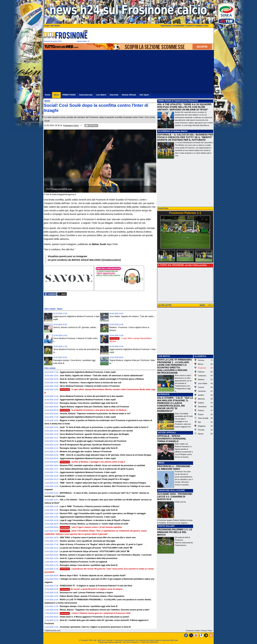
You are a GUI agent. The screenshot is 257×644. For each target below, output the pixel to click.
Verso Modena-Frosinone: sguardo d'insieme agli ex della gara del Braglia (94, 434)
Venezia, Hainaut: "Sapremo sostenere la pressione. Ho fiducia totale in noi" (95, 414)
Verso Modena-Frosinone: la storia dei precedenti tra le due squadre (92, 396)
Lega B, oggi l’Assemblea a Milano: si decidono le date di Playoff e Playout (95, 520)
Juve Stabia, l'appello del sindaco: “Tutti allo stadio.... (133, 316)
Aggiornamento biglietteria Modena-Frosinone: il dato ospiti (88, 372)
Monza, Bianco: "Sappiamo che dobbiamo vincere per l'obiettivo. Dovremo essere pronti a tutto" (105, 610)
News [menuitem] (56, 95)
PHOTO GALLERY (166, 526)
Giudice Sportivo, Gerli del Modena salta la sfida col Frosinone (89, 438)
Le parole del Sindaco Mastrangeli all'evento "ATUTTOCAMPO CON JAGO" (95, 548)
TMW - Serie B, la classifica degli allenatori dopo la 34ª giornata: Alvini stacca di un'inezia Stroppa (106, 455)
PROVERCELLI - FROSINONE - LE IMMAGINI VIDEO (174, 468)
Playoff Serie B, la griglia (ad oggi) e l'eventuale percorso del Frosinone (93, 441)
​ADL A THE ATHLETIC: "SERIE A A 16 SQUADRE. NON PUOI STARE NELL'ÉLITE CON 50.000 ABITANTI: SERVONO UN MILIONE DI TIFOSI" (185, 107)
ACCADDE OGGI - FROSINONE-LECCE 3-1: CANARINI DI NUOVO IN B (175, 497)
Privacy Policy (207, 631)
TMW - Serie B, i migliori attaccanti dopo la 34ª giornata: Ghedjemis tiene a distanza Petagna (103, 483)
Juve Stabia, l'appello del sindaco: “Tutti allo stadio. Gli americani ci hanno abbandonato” (102, 376)
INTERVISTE (164, 394)
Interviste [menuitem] (114, 95)
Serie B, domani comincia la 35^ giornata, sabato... (75, 327)
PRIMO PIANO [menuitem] (69, 95)
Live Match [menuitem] (101, 95)
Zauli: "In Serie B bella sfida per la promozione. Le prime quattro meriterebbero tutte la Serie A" (104, 427)
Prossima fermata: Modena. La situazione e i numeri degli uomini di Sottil (94, 524)
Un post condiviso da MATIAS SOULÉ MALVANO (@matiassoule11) (84, 260)
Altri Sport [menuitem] (144, 95)
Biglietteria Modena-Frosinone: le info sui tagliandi (84, 562)
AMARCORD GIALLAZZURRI (171, 491)
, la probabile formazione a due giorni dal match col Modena (93, 410)
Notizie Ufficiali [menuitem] (129, 95)
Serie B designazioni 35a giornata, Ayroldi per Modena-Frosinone (90, 445)
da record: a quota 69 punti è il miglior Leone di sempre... (92, 589)
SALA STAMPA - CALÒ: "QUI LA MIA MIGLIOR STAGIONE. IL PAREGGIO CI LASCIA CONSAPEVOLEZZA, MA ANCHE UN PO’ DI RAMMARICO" (175, 404)
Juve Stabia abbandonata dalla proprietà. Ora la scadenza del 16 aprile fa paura (97, 469)
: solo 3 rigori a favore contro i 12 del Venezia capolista (91, 527)
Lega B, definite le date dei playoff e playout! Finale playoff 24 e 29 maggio (95, 479)
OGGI (202, 305)
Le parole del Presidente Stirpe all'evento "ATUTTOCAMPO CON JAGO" (93, 551)
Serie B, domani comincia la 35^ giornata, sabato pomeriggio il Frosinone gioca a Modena (102, 379)
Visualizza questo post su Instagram (67, 256)
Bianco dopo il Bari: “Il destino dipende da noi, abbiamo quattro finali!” (93, 576)
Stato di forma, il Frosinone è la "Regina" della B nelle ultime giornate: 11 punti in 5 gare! (101, 544)
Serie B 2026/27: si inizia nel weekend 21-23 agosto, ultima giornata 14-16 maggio (98, 476)
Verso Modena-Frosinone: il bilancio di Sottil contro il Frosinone (90, 386)
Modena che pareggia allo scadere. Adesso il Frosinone (86, 452)
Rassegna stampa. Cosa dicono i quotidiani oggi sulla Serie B (89, 403)
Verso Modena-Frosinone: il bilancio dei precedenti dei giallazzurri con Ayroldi (96, 431)
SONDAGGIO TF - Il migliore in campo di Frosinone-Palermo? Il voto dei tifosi (96, 586)
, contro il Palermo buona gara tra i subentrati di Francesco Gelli (95, 613)
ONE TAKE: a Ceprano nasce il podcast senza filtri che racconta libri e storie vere (98, 538)
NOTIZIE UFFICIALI (167, 433)
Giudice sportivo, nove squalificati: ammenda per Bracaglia (88, 541)
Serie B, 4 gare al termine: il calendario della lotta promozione (89, 558)
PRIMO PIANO (165, 101)
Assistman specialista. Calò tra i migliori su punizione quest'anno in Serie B (95, 627)
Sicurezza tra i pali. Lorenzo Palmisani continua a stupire (86, 593)
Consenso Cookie (193, 631)
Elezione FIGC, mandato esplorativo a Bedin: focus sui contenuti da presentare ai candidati (102, 465)
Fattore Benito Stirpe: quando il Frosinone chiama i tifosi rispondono (92, 596)
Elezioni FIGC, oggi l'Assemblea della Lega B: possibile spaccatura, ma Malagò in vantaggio (103, 513)
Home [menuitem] (48, 95)
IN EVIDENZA (164, 131)
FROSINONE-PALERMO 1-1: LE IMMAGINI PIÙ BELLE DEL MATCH (175, 532)
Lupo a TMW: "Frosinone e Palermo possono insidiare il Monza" (90, 506)
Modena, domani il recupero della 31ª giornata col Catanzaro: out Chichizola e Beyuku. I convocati (106, 555)
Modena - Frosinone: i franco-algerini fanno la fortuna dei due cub (91, 383)
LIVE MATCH (164, 356)
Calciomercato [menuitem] (86, 95)
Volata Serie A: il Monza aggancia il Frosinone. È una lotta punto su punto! (94, 617)
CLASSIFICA (200, 356)
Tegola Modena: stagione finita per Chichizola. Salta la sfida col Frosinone (94, 407)
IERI (210, 305)
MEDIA (161, 463)
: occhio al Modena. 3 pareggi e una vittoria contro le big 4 (92, 462)
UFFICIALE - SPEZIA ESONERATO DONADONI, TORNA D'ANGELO (172, 439)
